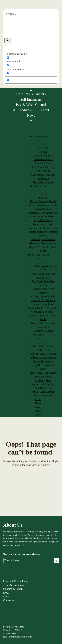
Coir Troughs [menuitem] (43, 171)
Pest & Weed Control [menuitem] (38, 257)
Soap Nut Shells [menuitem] (43, 377)
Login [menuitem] (38, 407)
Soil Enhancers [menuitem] (38, 188)
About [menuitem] (38, 399)
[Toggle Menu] (31, 90)
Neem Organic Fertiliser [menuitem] (43, 239)
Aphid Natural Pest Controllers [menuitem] (43, 308)
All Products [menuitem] (38, 337)
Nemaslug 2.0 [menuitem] (43, 277)
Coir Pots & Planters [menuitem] (38, 139)
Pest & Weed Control (31, 105)
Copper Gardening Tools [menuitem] (43, 384)
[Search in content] (8, 65)
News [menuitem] (38, 403)
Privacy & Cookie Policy (16, 581)
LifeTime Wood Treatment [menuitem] (43, 357)
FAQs (6, 593)
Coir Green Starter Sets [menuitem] (43, 175)
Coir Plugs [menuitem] (43, 152)
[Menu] (31, 121)
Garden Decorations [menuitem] (43, 361)
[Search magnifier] (7, 40)
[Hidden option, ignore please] (8, 80)
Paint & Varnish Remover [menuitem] (43, 354)
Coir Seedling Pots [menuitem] (43, 159)
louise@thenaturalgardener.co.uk (18, 637)
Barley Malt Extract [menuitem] (43, 224)
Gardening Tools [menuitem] (43, 380)
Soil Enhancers (31, 99)
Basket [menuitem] (38, 411)
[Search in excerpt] (8, 73)
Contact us (9, 600)
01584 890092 (10, 633)
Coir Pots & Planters (31, 94)
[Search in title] (8, 58)
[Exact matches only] (8, 50)
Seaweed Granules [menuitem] (43, 209)
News (31, 115)
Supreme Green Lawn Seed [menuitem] (43, 213)
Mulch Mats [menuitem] (43, 178)
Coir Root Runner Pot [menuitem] (43, 156)
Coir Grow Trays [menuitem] (43, 163)
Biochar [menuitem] (43, 198)
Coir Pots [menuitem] (43, 148)
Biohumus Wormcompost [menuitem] (43, 243)
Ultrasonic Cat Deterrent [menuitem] (43, 300)
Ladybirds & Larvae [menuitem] (43, 331)
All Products (22, 110)
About (45, 110)
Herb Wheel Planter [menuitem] (43, 182)
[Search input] (31, 14)
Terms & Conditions (13, 585)
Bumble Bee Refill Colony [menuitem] (43, 373)
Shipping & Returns (13, 589)
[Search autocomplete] (31, 25)
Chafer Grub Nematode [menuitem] (43, 297)
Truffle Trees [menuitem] (43, 350)
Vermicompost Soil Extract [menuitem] (43, 217)
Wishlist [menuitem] (38, 415)
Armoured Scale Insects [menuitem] (43, 304)
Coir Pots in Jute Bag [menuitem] (43, 167)
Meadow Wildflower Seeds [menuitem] (43, 205)
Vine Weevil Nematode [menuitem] (43, 274)
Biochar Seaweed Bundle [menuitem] (43, 201)
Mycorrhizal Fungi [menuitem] (43, 220)
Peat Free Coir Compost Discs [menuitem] (43, 228)
